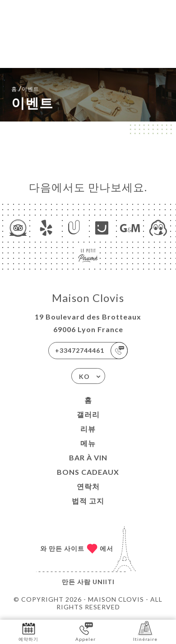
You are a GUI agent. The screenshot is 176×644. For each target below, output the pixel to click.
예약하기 (28, 631)
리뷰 (88, 429)
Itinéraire (145, 631)
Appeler (86, 631)
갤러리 (88, 414)
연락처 (88, 486)
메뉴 (88, 443)
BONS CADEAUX (88, 472)
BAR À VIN (88, 457)
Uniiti (104, 582)
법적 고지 (88, 501)
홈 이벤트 (25, 88)
